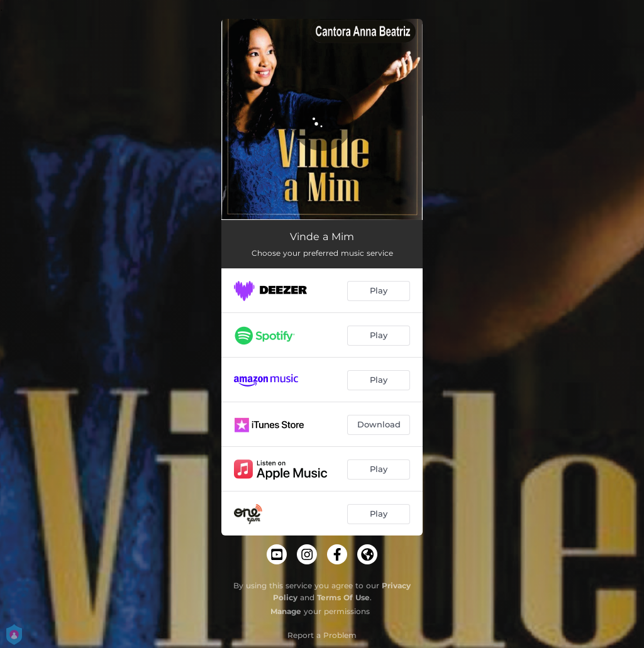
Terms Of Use (343, 597)
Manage (286, 611)
